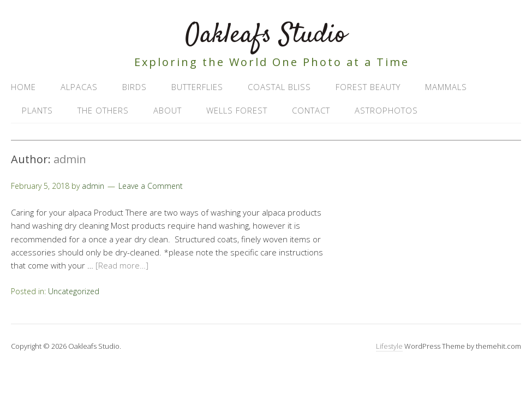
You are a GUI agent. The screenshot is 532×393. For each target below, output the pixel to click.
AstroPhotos (386, 110)
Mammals (446, 87)
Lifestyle (389, 346)
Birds (135, 87)
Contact (311, 110)
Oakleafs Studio (266, 35)
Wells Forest (237, 110)
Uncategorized (74, 291)
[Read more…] (122, 265)
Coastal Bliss (279, 87)
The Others (103, 110)
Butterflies (197, 87)
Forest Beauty (368, 87)
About (168, 110)
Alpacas (79, 87)
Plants (37, 110)
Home (23, 87)
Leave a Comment (151, 186)
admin (70, 159)
